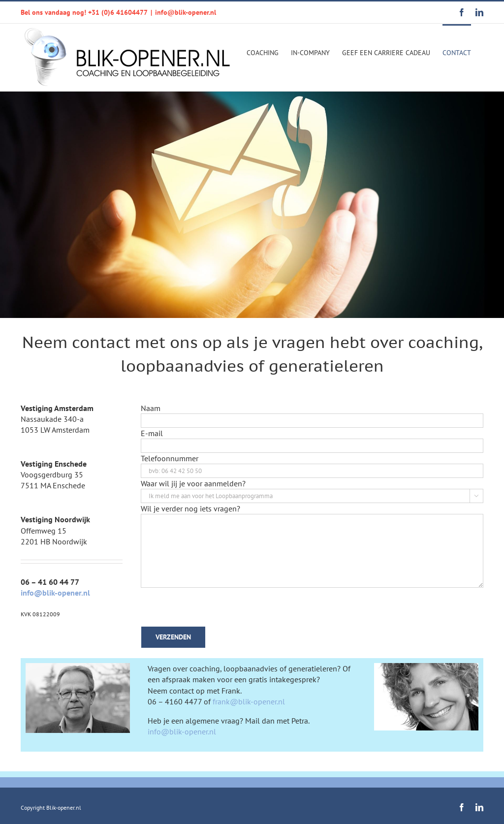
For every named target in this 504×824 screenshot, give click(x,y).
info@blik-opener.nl (186, 12)
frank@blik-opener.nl (249, 701)
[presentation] (216, 607)
